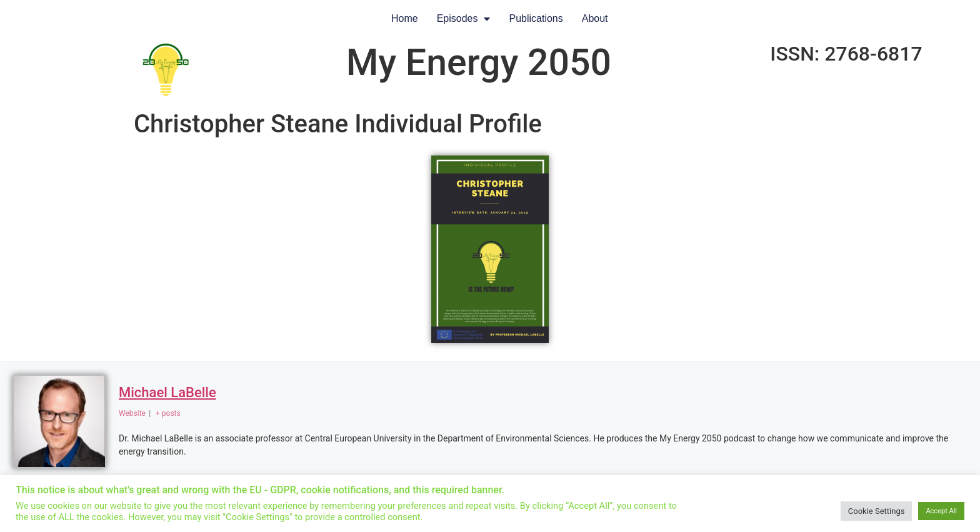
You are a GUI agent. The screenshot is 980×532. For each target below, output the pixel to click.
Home (405, 18)
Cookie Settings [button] (877, 511)
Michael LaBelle (167, 392)
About (595, 18)
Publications (536, 18)
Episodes (464, 19)
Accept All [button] (941, 511)
